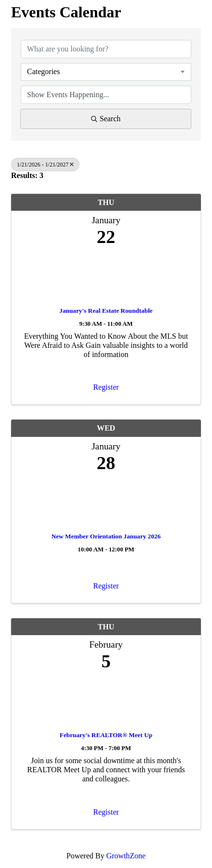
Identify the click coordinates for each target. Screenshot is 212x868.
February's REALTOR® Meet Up (106, 735)
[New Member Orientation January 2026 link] (106, 500)
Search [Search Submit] (106, 119)
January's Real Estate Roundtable (106, 311)
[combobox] (106, 72)
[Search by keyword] (106, 49)
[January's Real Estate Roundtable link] (106, 274)
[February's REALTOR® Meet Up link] (106, 699)
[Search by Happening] (106, 95)
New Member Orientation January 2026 (106, 536)
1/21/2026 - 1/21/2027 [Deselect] (45, 165)
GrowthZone (126, 856)
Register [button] (106, 387)
